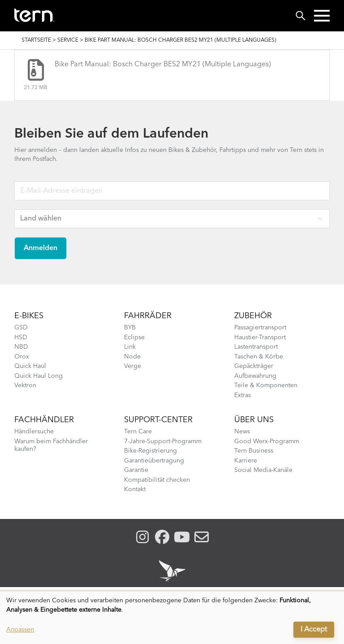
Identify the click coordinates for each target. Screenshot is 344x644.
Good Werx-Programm (267, 441)
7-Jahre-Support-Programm (163, 441)
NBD (21, 347)
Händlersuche (34, 432)
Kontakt (135, 489)
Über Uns (254, 420)
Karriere (246, 461)
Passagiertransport (260, 328)
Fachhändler (44, 420)
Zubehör (253, 316)
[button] (322, 16)
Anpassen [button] (20, 630)
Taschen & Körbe (259, 357)
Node (132, 357)
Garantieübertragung (154, 461)
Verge (133, 366)
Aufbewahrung (255, 376)
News (242, 432)
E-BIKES (29, 316)
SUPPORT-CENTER (158, 420)
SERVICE (68, 40)
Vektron (25, 385)
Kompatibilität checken (157, 480)
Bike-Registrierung (150, 451)
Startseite (36, 40)
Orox (22, 357)
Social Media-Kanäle (263, 470)
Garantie (136, 470)
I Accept (314, 630)
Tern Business (254, 451)
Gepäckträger (254, 366)
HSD (21, 337)
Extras (243, 395)
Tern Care (138, 432)
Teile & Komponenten (266, 385)
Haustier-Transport (260, 337)
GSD (21, 328)
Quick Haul (30, 366)
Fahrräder (148, 316)
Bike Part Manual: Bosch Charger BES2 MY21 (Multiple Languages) (163, 65)
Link (130, 347)
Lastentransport (256, 347)
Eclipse (134, 337)
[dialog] (172, 618)
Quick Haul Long (39, 376)
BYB (130, 328)
